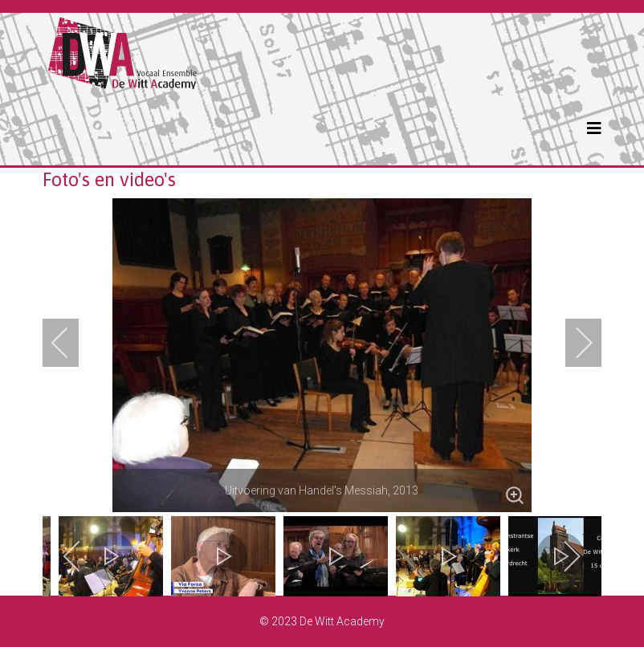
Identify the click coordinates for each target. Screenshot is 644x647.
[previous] (71, 343)
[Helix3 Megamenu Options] (594, 129)
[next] (573, 343)
